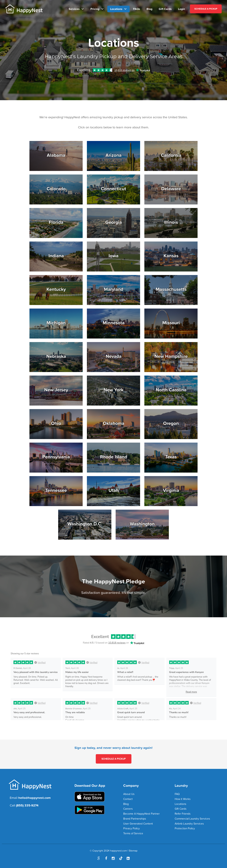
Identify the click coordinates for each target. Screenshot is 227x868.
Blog (149, 9)
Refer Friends (183, 814)
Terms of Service (133, 833)
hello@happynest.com (34, 798)
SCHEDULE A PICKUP (206, 9)
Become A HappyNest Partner (141, 814)
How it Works (183, 799)
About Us (129, 794)
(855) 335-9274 (27, 805)
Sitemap (133, 851)
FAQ (177, 794)
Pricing (95, 9)
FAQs (137, 9)
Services (74, 9)
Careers (128, 809)
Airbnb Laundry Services (189, 824)
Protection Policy (185, 828)
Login (182, 9)
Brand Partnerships (135, 819)
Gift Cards (165, 9)
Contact (128, 799)
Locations (116, 9)
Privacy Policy (132, 828)
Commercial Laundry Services (192, 819)
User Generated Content (138, 824)
